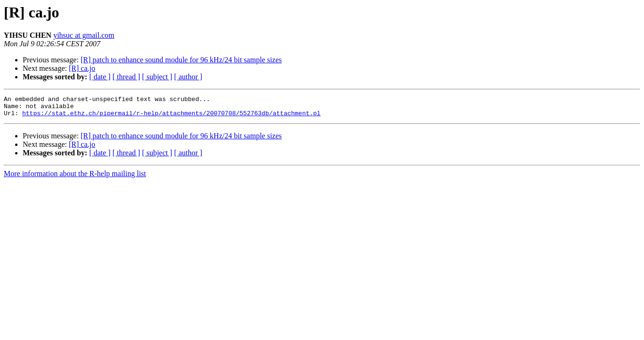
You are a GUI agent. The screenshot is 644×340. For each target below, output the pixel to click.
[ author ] (188, 77)
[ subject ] (157, 77)
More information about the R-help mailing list (75, 178)
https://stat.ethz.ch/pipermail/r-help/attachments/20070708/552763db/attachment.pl (171, 117)
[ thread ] (126, 77)
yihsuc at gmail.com (84, 35)
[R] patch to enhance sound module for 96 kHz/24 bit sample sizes (181, 60)
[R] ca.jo (82, 68)
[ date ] (100, 77)
